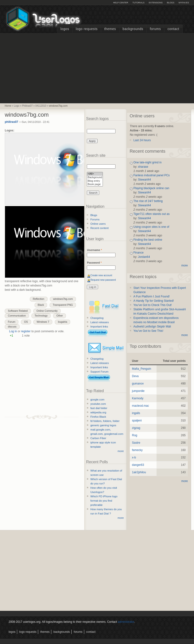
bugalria (63, 322)
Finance (139, 253)
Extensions (156, 3)
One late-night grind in (147, 162)
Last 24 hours (142, 140)
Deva (135, 376)
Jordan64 (144, 257)
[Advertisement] (97, 68)
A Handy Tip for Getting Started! (154, 301)
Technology (41, 316)
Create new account (101, 275)
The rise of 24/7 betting (148, 201)
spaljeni (137, 421)
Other (60, 316)
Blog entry (95, 181)
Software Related (18, 311)
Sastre (136, 443)
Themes (110, 29)
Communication (17, 316)
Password (94, 263)
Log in (13, 331)
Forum (12, 322)
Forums (155, 29)
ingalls (136, 413)
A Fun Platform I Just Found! (152, 296)
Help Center (121, 3)
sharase (143, 167)
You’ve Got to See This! (148, 331)
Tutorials (138, 3)
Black (41, 305)
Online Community (47, 311)
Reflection (39, 299)
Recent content (100, 228)
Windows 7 (43, 322)
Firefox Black (98, 417)
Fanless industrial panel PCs (152, 175)
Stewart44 (144, 180)
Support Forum (100, 372)
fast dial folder (99, 408)
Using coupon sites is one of (151, 227)
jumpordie (138, 391)
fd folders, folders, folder (105, 421)
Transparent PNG (63, 305)
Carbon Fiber (98, 438)
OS (26, 322)
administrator (126, 622)
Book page (95, 184)
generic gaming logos (103, 425)
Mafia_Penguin (142, 369)
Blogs (170, 3)
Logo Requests (87, 29)
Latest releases (100, 322)
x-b (134, 457)
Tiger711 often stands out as (152, 214)
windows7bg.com (58, 106)
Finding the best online (148, 240)
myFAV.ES (184, 3)
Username (94, 250)
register (26, 331)
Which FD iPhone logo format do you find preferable (104, 501)
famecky (137, 450)
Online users (98, 224)
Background (95, 178)
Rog (135, 435)
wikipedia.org (98, 412)
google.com (97, 400)
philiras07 (11, 122)
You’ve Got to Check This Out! (153, 305)
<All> (95, 174)
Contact (173, 29)
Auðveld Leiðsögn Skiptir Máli (152, 327)
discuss (12, 327)
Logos (65, 29)
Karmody (138, 398)
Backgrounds (133, 29)
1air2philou (139, 472)
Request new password (103, 280)
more (121, 451)
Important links (99, 327)
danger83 (138, 465)
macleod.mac (140, 406)
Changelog (97, 318)
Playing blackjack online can (151, 188)
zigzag (136, 428)
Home (8, 106)
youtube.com (98, 404)
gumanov (138, 384)
